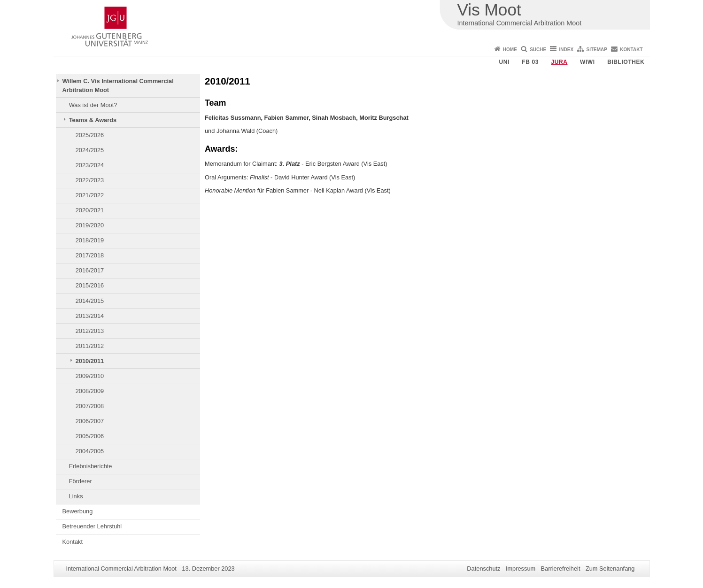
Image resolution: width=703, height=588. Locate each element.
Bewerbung (78, 511)
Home (510, 50)
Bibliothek (626, 62)
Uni (504, 62)
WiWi (587, 62)
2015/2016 (90, 285)
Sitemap (597, 50)
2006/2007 (90, 421)
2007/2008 (90, 406)
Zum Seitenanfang (610, 569)
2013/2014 (90, 316)
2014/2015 (90, 301)
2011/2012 (90, 346)
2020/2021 (90, 210)
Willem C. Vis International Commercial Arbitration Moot (118, 85)
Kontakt (631, 50)
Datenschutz (483, 569)
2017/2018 (90, 255)
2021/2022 (90, 195)
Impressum (521, 569)
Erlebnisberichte (91, 466)
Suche (538, 50)
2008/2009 (90, 391)
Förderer (81, 481)
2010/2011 (90, 361)
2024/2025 (90, 150)
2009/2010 (90, 376)
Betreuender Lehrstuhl (92, 526)
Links (76, 496)
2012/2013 (90, 331)
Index (567, 50)
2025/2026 (90, 135)
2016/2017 (90, 270)
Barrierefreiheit (561, 569)
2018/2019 (90, 240)
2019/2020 (90, 225)
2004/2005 (90, 451)
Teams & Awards (93, 120)
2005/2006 (90, 436)
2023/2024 (90, 165)
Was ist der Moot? (93, 105)
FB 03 (530, 62)
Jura (559, 62)
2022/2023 (90, 180)
